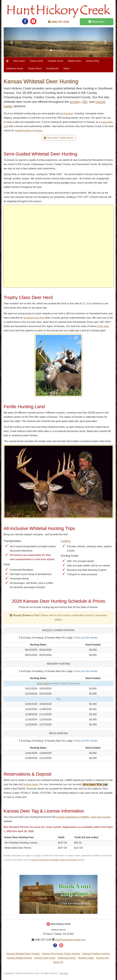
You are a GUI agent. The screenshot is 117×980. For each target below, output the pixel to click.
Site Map (64, 973)
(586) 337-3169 (58, 22)
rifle (85, 102)
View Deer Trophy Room (58, 138)
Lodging (66, 541)
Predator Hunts (56, 61)
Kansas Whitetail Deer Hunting (23, 954)
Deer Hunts (19, 61)
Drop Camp (43, 684)
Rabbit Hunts (74, 61)
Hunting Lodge (86, 958)
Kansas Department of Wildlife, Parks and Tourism (83, 817)
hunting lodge (31, 784)
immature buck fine (34, 318)
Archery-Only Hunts (45, 958)
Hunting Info (52, 68)
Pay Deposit (95, 785)
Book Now (97, 22)
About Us (58, 962)
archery (75, 102)
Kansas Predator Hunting (96, 954)
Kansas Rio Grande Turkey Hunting (61, 954)
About (66, 68)
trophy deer (103, 326)
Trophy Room (35, 68)
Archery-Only (92, 61)
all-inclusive (67, 114)
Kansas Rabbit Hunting (19, 958)
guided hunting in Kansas (29, 131)
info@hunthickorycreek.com (70, 940)
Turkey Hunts (36, 61)
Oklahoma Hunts (15, 68)
